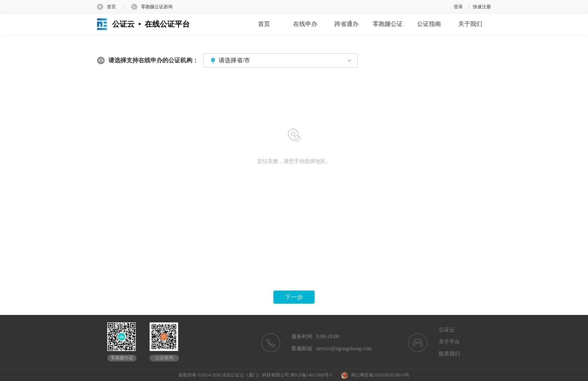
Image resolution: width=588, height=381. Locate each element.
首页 (111, 7)
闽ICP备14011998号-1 (311, 375)
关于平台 (449, 342)
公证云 (447, 330)
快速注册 (482, 7)
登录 (458, 7)
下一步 (294, 297)
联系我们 (449, 354)
